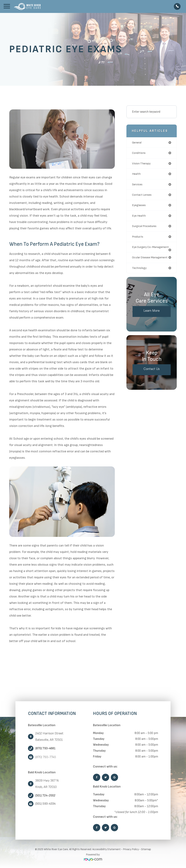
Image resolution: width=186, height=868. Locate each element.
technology (140, 273)
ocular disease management (151, 262)
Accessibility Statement (106, 849)
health (137, 174)
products (138, 238)
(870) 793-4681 (45, 748)
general (137, 143)
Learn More (152, 316)
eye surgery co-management (143, 250)
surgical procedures (145, 227)
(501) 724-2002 (45, 796)
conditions (139, 153)
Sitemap (146, 849)
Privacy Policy (131, 849)
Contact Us (152, 374)
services (138, 185)
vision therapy (142, 164)
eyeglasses (139, 206)
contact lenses (143, 196)
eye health (139, 217)
